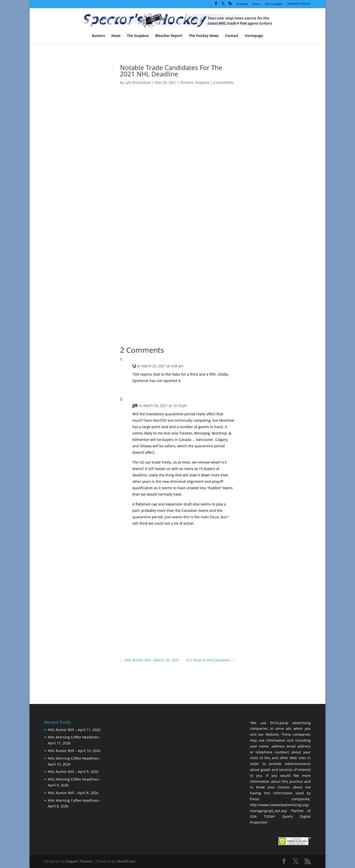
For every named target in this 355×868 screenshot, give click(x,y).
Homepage (254, 36)
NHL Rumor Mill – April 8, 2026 (73, 793)
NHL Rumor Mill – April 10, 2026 (74, 751)
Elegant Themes (79, 861)
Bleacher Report (169, 36)
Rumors (242, 4)
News (256, 4)
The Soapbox (274, 4)
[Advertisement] (269, 150)
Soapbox (202, 82)
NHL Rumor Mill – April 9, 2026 (73, 772)
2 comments (223, 82)
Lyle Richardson (138, 82)
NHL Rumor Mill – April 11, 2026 (74, 730)
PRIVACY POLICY (299, 4)
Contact (232, 36)
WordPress (126, 861)
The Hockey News (204, 36)
